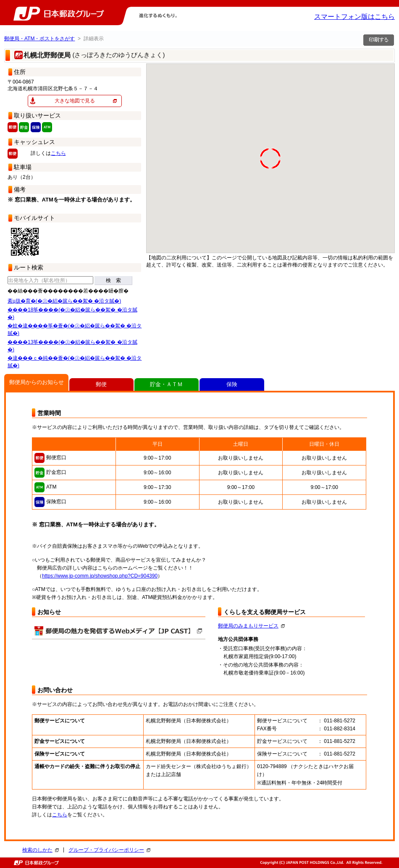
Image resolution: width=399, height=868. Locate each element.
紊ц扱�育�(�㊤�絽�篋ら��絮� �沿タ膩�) (64, 301)
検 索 (113, 280)
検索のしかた (41, 850)
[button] (221, 104)
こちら (58, 153)
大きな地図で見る (75, 101)
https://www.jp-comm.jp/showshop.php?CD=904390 (100, 576)
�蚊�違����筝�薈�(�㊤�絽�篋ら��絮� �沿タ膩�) (75, 329)
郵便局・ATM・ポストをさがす (39, 39)
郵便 (101, 384)
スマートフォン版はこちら (354, 17)
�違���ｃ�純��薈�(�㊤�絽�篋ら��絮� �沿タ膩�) (75, 362)
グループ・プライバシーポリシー (109, 850)
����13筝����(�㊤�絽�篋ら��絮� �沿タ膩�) (72, 346)
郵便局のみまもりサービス (251, 626)
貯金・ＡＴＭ (166, 384)
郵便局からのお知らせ (37, 382)
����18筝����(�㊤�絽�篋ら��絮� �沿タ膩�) (72, 314)
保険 (232, 384)
